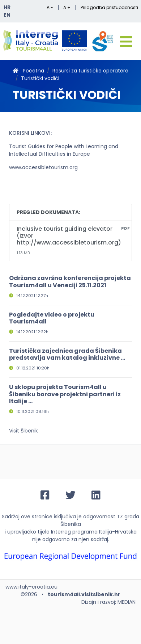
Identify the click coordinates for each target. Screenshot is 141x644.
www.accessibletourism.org (43, 167)
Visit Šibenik (23, 431)
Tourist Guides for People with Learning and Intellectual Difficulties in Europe (64, 150)
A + (67, 7)
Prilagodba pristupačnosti (109, 7)
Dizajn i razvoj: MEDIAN (108, 602)
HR (7, 7)
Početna (28, 71)
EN (7, 15)
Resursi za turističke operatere (90, 71)
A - (50, 7)
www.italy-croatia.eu (31, 587)
